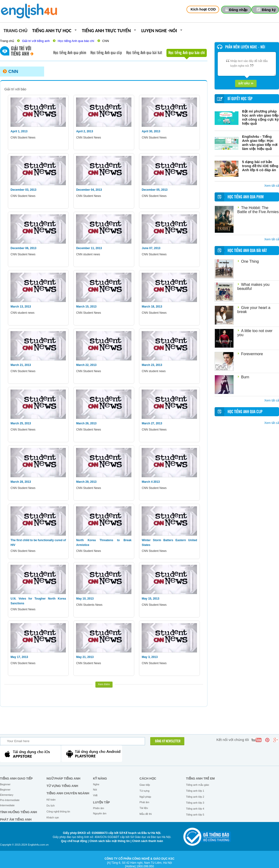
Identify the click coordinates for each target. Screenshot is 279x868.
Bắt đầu (246, 83)
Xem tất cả (272, 186)
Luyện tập (101, 802)
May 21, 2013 (85, 657)
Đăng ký (269, 10)
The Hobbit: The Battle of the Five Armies (258, 210)
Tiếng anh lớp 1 (195, 791)
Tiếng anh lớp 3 (195, 803)
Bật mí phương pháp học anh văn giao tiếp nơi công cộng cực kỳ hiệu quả (260, 117)
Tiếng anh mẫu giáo (198, 785)
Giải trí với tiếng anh (36, 41)
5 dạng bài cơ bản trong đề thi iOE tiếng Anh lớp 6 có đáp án (260, 166)
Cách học (148, 778)
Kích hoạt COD (203, 9)
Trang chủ (15, 31)
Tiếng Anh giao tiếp (16, 778)
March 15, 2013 (86, 307)
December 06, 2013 (23, 248)
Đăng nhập (238, 10)
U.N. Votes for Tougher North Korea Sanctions (38, 601)
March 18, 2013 (152, 307)
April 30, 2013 (151, 131)
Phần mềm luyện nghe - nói (245, 47)
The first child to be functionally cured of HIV (38, 543)
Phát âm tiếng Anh (16, 819)
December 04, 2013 (89, 190)
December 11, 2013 (89, 248)
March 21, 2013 (21, 365)
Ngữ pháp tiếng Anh (63, 778)
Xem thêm (104, 684)
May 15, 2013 (150, 599)
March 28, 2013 (21, 482)
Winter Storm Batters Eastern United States (169, 543)
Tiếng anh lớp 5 (195, 815)
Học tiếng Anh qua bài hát (144, 53)
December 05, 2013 (155, 190)
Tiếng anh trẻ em (200, 778)
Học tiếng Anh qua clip (106, 53)
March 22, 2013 (86, 365)
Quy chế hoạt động (74, 841)
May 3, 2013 (150, 657)
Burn (245, 377)
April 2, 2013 (85, 131)
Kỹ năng (100, 778)
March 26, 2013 (86, 423)
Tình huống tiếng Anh (18, 812)
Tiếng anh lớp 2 (195, 797)
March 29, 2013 (86, 482)
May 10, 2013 (85, 599)
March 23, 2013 (152, 365)
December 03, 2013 (23, 190)
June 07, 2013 (151, 248)
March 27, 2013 (152, 423)
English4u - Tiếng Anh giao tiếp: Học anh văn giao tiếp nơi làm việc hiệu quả (260, 143)
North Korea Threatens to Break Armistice (104, 543)
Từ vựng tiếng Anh (62, 786)
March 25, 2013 (21, 423)
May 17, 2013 (19, 657)
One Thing (250, 261)
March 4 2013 (151, 482)
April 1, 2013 (19, 131)
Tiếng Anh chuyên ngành (68, 793)
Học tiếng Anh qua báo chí (76, 41)
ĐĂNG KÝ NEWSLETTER (168, 741)
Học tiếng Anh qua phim (70, 53)
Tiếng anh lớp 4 (195, 809)
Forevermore (252, 354)
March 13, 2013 (21, 307)
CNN (106, 41)
